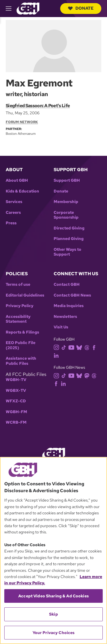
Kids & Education (22, 191)
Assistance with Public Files (21, 361)
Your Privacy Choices (54, 633)
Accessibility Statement (18, 319)
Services (14, 202)
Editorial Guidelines (25, 295)
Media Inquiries (69, 306)
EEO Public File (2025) (21, 345)
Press (11, 223)
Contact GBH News (72, 295)
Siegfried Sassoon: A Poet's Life (38, 106)
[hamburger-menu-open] (11, 9)
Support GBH (67, 180)
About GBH (17, 180)
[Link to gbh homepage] (28, 8)
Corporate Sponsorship (66, 215)
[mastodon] (88, 375)
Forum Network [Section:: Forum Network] (22, 122)
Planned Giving (69, 239)
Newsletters (65, 317)
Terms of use (18, 284)
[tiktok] (65, 347)
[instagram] (58, 347)
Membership (66, 202)
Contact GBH (67, 284)
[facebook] (95, 347)
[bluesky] (80, 347)
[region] (53, 550)
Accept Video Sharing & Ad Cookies (53, 596)
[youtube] (72, 347)
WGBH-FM (16, 412)
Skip (53, 614)
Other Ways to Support (67, 252)
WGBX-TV (16, 391)
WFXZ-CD (16, 401)
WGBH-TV (16, 380)
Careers (13, 213)
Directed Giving (69, 228)
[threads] (88, 347)
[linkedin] (57, 355)
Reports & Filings (22, 332)
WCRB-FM (16, 422)
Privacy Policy (20, 306)
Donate (81, 8)
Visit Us (61, 327)
